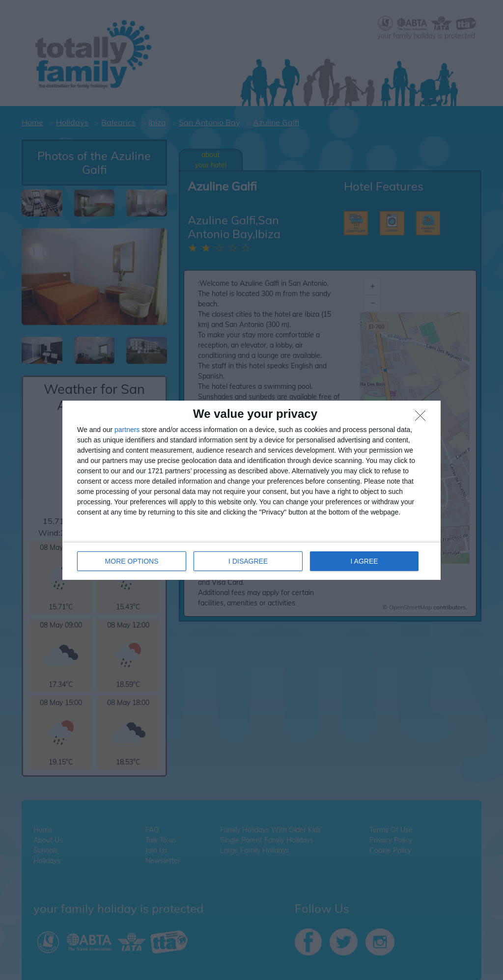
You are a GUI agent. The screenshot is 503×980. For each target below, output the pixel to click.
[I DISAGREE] (423, 418)
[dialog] (251, 490)
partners (127, 430)
